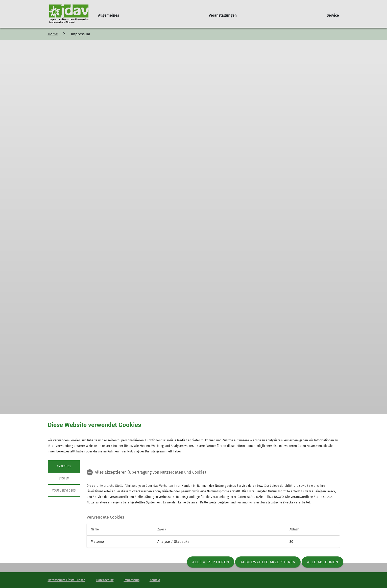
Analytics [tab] (64, 466)
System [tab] (64, 478)
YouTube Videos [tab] (64, 491)
